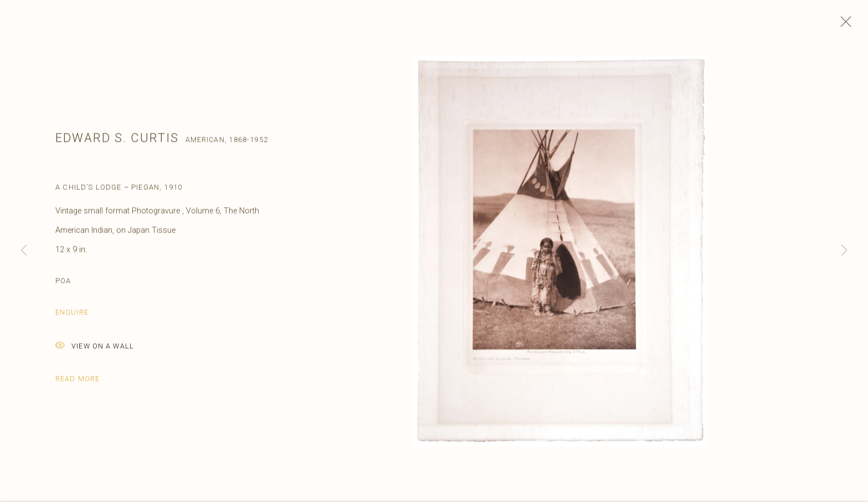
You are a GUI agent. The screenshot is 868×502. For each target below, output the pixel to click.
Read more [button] (77, 382)
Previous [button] (24, 251)
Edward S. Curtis (117, 142)
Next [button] (844, 251)
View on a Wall (95, 350)
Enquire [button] (72, 316)
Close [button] (843, 25)
